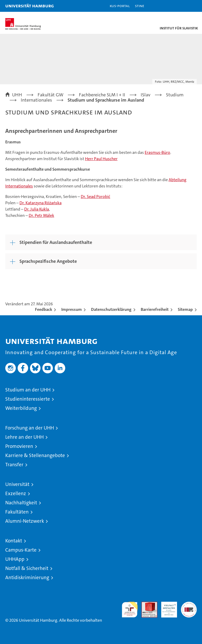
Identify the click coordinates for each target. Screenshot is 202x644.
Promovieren (19, 446)
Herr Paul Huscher (101, 159)
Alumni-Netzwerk (25, 521)
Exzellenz (16, 493)
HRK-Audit (166, 607)
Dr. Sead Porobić (95, 197)
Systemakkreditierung (189, 604)
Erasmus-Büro (157, 152)
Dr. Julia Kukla (37, 209)
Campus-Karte (21, 550)
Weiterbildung (21, 408)
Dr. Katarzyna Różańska (41, 203)
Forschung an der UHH (30, 428)
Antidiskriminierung (27, 577)
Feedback (44, 309)
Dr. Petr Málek (41, 215)
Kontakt (14, 541)
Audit (147, 604)
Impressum (72, 309)
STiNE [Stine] (140, 6)
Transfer (14, 465)
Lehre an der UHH (24, 437)
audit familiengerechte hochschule (130, 610)
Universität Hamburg (30, 6)
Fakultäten (17, 512)
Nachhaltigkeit (21, 503)
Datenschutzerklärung (111, 309)
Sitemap (185, 309)
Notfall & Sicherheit (27, 568)
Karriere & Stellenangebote (35, 455)
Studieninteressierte (28, 399)
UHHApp (15, 559)
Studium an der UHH (28, 390)
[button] (181, 6)
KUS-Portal (120, 6)
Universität (17, 484)
